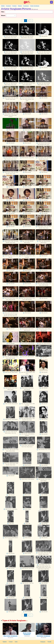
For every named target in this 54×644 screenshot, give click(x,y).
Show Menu (51, 2)
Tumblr (49, 642)
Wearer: (3, 16)
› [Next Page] (31, 21)
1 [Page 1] (26, 21)
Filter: (3, 12)
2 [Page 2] (28, 21)
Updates (5, 642)
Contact (11, 642)
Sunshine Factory (27, 2)
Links (16, 642)
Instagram (43, 642)
